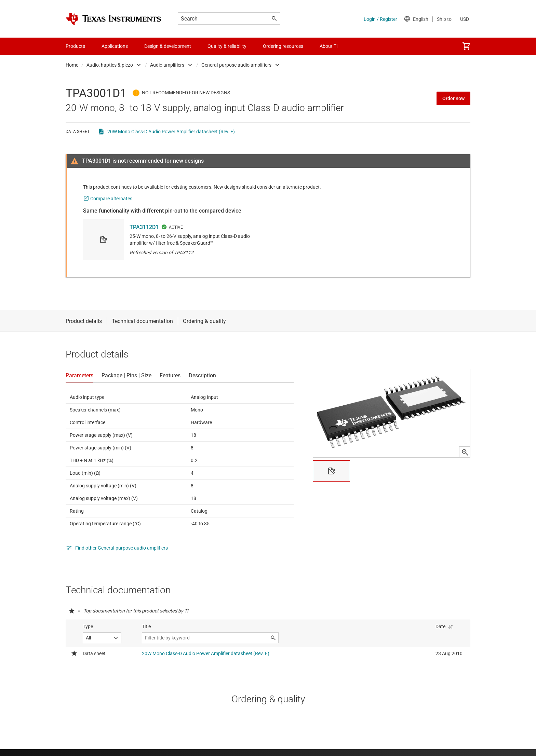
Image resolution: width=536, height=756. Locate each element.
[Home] (113, 19)
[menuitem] (466, 46)
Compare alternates (111, 199)
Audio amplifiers (167, 65)
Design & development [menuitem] (168, 46)
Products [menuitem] (75, 46)
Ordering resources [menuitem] (283, 46)
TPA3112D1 (144, 227)
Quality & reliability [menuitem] (227, 46)
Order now (453, 98)
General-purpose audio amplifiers (236, 65)
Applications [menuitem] (115, 46)
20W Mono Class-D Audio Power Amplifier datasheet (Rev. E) (171, 132)
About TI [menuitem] (329, 46)
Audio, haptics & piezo (110, 65)
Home (72, 65)
